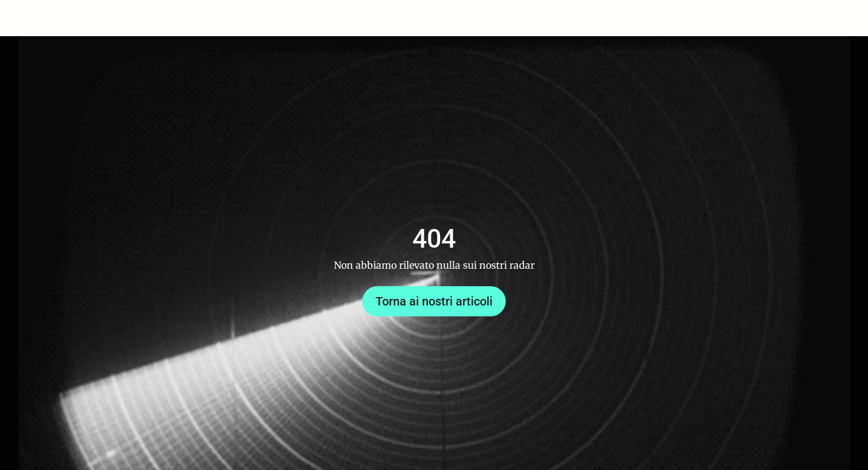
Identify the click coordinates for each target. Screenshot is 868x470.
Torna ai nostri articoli (434, 301)
